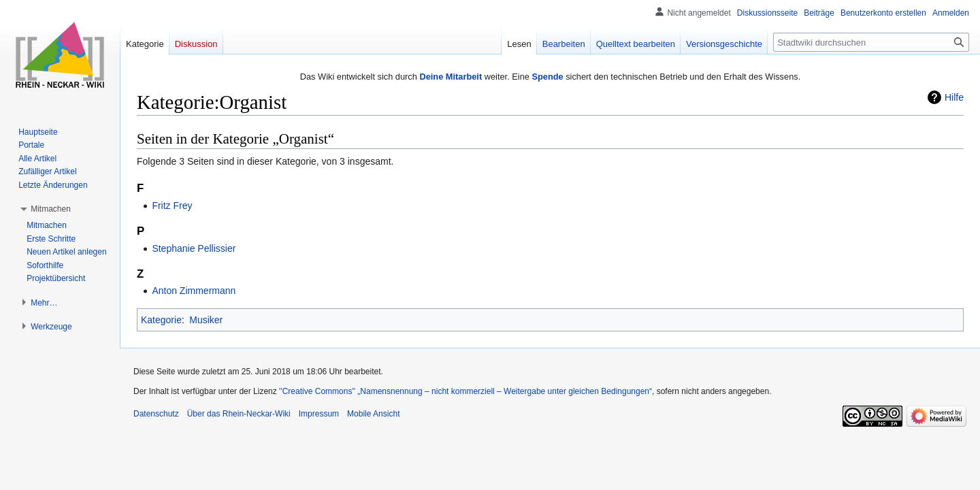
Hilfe (954, 97)
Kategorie (161, 320)
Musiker (206, 320)
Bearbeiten (564, 44)
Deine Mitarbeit (451, 77)
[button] (51, 209)
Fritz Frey (172, 206)
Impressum (319, 414)
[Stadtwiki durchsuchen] (871, 42)
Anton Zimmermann (194, 291)
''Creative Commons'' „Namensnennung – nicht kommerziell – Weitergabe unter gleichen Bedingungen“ (465, 391)
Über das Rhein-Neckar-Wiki (239, 414)
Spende (547, 77)
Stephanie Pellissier (194, 248)
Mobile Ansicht (373, 414)
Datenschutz (156, 414)
